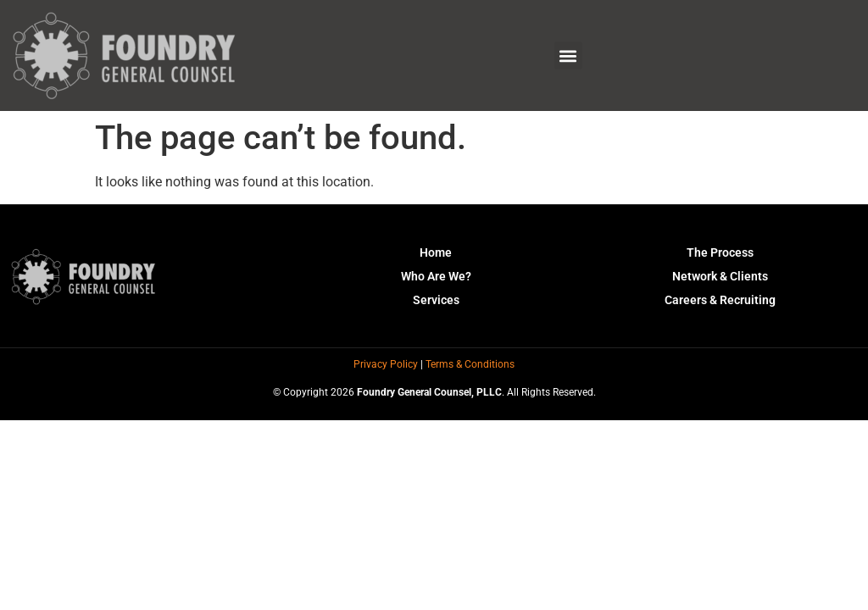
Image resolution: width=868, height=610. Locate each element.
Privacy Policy (386, 364)
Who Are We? (436, 276)
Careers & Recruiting (720, 300)
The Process (720, 252)
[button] (568, 55)
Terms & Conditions (470, 364)
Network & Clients (720, 276)
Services (436, 300)
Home (436, 252)
